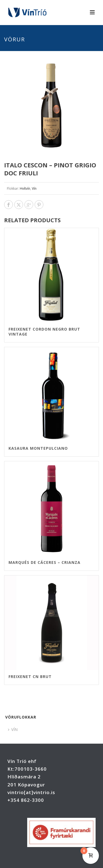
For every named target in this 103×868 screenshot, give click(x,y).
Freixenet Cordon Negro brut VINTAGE (44, 332)
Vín (34, 188)
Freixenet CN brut (30, 677)
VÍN (13, 729)
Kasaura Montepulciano (38, 448)
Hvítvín (25, 188)
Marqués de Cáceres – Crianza (44, 562)
